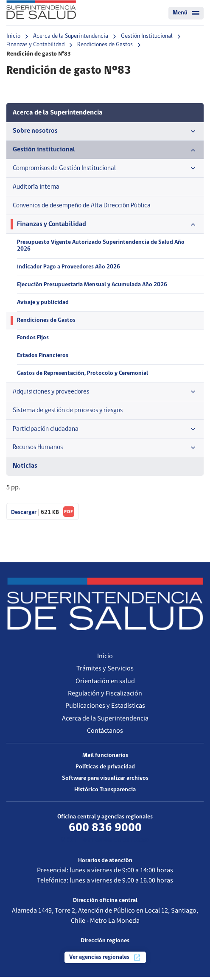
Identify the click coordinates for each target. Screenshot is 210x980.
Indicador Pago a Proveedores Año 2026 (69, 269)
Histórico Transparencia (105, 793)
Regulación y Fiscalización (105, 696)
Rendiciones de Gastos (105, 45)
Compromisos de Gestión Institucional (105, 169)
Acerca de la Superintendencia (71, 36)
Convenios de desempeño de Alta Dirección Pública (83, 206)
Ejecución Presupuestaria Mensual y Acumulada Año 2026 (92, 286)
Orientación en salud (105, 684)
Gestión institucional (105, 150)
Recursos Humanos (105, 451)
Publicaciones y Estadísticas (105, 709)
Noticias (25, 469)
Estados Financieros (43, 358)
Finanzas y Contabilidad (35, 45)
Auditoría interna (36, 187)
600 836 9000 (105, 831)
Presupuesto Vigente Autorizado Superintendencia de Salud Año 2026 (102, 247)
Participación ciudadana (105, 432)
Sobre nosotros (105, 131)
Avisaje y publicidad (43, 304)
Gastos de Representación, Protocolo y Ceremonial (83, 376)
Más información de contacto (105, 843)
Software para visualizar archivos (105, 781)
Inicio (13, 36)
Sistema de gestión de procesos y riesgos (70, 413)
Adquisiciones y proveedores (105, 394)
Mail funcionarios (105, 758)
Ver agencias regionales (105, 960)
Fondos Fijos (33, 340)
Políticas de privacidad (105, 770)
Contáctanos (105, 734)
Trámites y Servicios (105, 671)
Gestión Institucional (147, 36)
